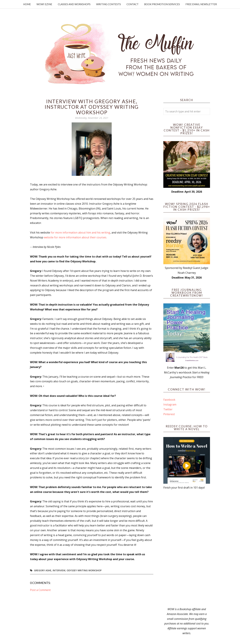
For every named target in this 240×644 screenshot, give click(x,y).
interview (59, 570)
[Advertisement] (187, 548)
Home (27, 4)
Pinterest (169, 414)
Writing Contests (108, 4)
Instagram (170, 404)
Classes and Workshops (74, 4)
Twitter (168, 409)
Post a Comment (40, 590)
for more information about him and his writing (80, 233)
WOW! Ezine (44, 4)
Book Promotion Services (162, 4)
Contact (132, 4)
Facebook (169, 400)
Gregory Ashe (43, 570)
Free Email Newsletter (201, 4)
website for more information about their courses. (75, 237)
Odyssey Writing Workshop (84, 570)
